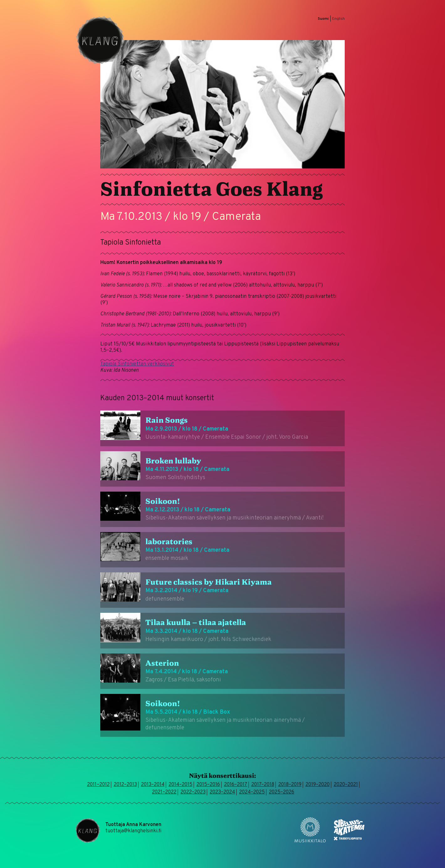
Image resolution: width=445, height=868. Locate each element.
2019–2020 (318, 785)
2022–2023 (193, 792)
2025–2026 (282, 792)
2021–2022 (164, 792)
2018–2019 (290, 785)
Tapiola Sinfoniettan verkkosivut (137, 364)
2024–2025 (252, 792)
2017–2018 (263, 785)
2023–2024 (222, 792)
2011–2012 (98, 785)
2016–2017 (236, 785)
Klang (100, 40)
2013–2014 (153, 785)
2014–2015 (181, 785)
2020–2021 (346, 785)
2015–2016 (208, 785)
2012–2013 (125, 785)
